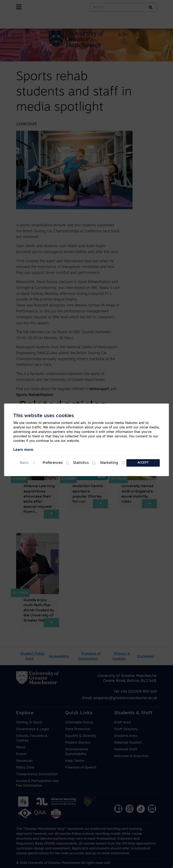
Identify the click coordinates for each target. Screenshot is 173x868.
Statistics (81, 463)
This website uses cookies (44, 416)
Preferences (53, 463)
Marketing (109, 463)
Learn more (23, 450)
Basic (24, 463)
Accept (143, 463)
